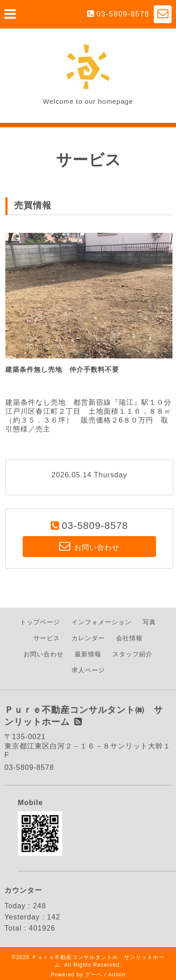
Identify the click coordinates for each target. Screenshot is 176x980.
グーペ (94, 975)
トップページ (40, 622)
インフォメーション (102, 622)
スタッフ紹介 (132, 654)
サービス (47, 638)
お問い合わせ (44, 654)
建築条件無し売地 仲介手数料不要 (62, 369)
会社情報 (129, 638)
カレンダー (88, 638)
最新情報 (88, 654)
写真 (149, 622)
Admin (117, 975)
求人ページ (88, 670)
